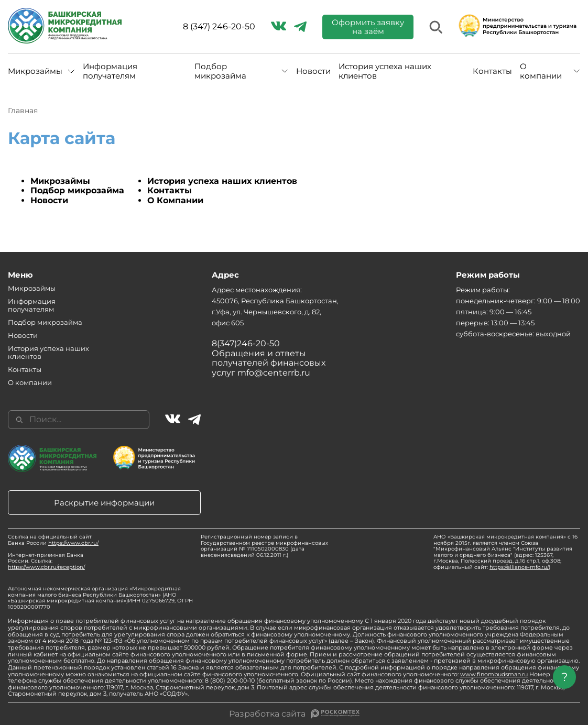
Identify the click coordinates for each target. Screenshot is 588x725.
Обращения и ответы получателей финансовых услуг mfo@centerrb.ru (269, 363)
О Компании (175, 200)
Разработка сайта (267, 714)
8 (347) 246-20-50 (219, 27)
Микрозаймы (35, 71)
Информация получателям (110, 71)
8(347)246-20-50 (246, 343)
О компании (541, 71)
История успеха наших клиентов (385, 71)
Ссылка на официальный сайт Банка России (53, 540)
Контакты (492, 71)
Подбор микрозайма (220, 71)
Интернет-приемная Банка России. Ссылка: (46, 561)
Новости (313, 71)
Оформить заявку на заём (368, 27)
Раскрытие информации (104, 503)
